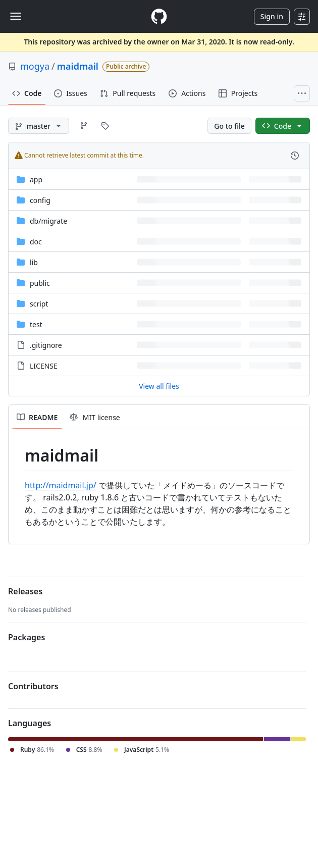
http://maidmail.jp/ (61, 485)
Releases (25, 591)
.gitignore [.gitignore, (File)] (46, 345)
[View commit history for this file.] (295, 156)
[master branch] (39, 126)
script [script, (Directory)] (39, 304)
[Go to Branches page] (84, 126)
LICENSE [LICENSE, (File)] (44, 366)
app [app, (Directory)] (36, 180)
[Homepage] (159, 16)
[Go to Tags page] (105, 126)
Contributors (33, 686)
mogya (35, 66)
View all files (159, 386)
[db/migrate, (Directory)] (48, 221)
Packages (26, 637)
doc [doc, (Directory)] (36, 242)
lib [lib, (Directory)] (34, 262)
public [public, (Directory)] (40, 283)
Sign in (272, 16)
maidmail (78, 66)
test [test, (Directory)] (36, 324)
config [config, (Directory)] (40, 200)
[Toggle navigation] (16, 16)
